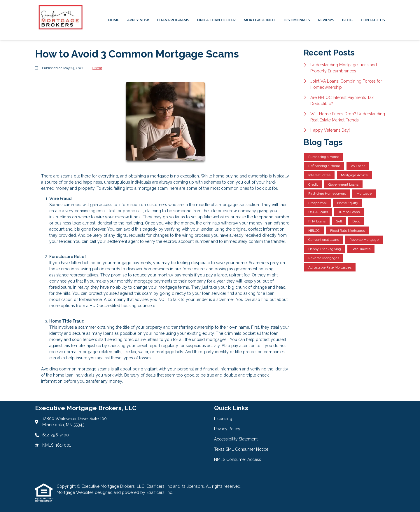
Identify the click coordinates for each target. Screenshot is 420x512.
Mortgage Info (259, 20)
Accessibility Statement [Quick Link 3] (236, 439)
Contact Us (373, 20)
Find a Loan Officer (216, 20)
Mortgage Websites (76, 492)
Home (114, 20)
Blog (347, 20)
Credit (97, 68)
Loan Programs (173, 20)
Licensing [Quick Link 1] (223, 419)
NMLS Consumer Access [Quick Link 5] (238, 459)
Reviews (326, 20)
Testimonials (296, 20)
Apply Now (138, 20)
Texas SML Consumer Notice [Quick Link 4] (241, 449)
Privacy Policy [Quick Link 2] (227, 429)
